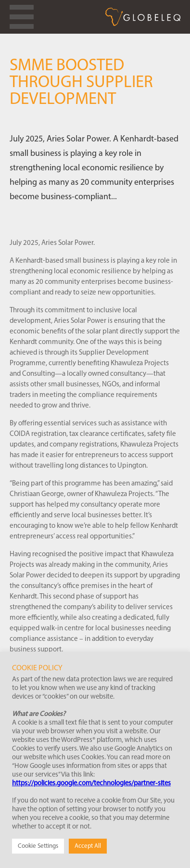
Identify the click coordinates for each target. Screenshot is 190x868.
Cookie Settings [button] (38, 846)
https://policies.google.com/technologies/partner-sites (91, 784)
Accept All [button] (88, 846)
